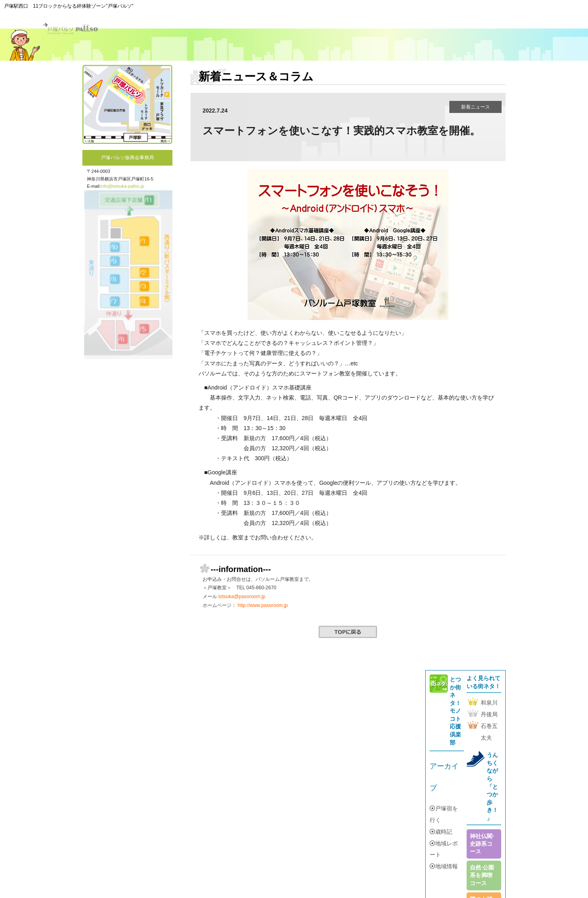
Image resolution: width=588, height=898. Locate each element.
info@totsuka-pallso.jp (123, 186)
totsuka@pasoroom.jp (242, 597)
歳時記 (441, 832)
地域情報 (444, 866)
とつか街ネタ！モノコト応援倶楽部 (455, 711)
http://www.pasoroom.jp (263, 605)
